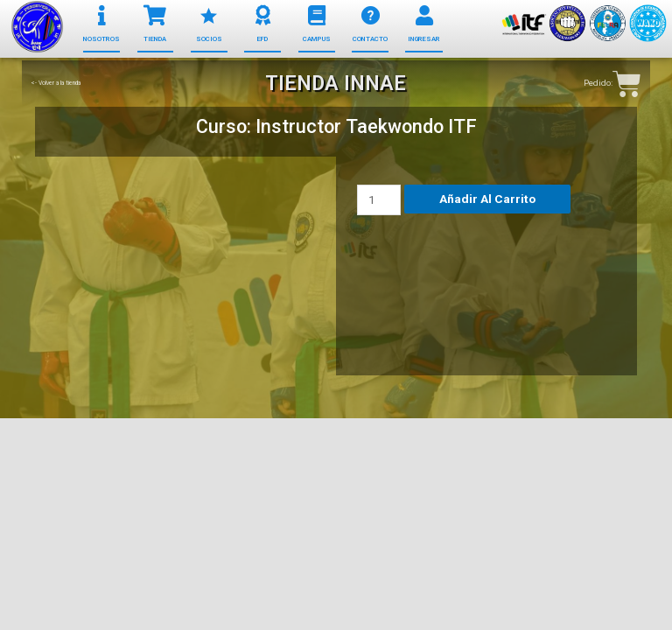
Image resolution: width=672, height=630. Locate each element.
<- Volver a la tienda (56, 83)
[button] (101, 39)
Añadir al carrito (487, 199)
